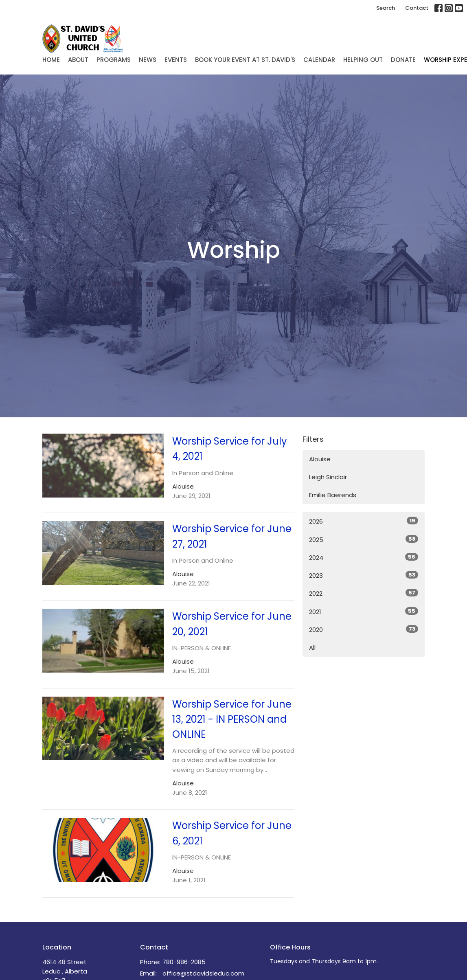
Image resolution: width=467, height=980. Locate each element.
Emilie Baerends (333, 495)
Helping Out (363, 60)
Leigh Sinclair (328, 477)
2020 (364, 629)
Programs (114, 60)
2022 (364, 593)
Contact (417, 8)
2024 (364, 557)
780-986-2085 (184, 962)
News (148, 60)
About (78, 60)
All (312, 648)
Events (176, 60)
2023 (364, 575)
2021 (364, 612)
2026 (364, 521)
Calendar (319, 60)
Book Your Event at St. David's (245, 60)
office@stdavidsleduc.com (203, 973)
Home (51, 60)
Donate (403, 60)
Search (386, 8)
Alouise (320, 459)
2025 (364, 539)
